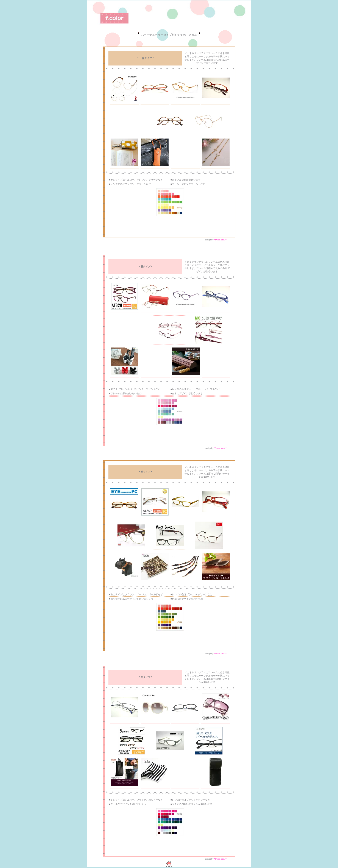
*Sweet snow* (220, 240)
